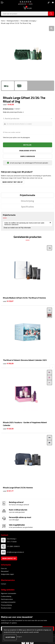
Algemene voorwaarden (9, 593)
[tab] (27, 195)
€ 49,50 (8, 429)
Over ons (4, 568)
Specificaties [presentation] (27, 207)
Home (3, 21)
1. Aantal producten (11, 118)
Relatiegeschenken (13, 21)
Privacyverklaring (6, 605)
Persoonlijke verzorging (28, 21)
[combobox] (24, 14)
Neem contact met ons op (13, 182)
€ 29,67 (8, 301)
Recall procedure (6, 608)
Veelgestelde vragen (7, 574)
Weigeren (19, 637)
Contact (4, 584)
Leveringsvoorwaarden (8, 602)
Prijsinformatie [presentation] (27, 195)
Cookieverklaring (6, 596)
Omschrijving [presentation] (27, 201)
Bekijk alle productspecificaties (13, 112)
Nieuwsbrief (5, 571)
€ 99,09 (8, 364)
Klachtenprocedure (7, 599)
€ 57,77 (8, 491)
